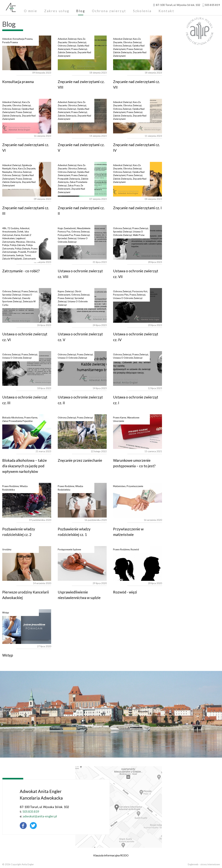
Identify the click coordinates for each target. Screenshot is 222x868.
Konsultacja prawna (27, 53)
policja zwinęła (22, 249)
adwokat (7, 39)
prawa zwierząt (79, 49)
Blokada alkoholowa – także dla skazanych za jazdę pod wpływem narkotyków (27, 432)
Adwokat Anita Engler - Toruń (11, 8)
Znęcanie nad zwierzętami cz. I (137, 208)
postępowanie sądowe (69, 549)
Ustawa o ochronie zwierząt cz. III (27, 368)
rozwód (135, 549)
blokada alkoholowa (13, 418)
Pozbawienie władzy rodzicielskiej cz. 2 (27, 500)
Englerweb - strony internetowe (204, 864)
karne (17, 235)
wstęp (6, 613)
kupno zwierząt (66, 291)
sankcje (20, 255)
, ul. (178, 5)
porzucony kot (140, 291)
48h (4, 228)
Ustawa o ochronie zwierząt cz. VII (138, 242)
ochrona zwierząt (67, 46)
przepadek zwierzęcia (69, 179)
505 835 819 (212, 5)
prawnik (22, 252)
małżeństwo (119, 486)
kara (15, 168)
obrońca (31, 242)
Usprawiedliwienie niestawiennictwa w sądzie (82, 563)
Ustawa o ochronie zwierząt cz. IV (138, 305)
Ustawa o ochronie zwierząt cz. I (138, 368)
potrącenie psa (65, 235)
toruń (28, 255)
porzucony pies (121, 295)
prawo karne (31, 418)
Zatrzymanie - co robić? (21, 271)
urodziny (7, 549)
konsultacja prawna (23, 39)
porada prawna (10, 42)
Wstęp (27, 627)
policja (6, 245)
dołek (20, 232)
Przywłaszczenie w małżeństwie (138, 500)
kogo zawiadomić (67, 228)
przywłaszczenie (135, 486)
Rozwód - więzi (138, 563)
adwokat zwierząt (67, 39)
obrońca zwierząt (77, 42)
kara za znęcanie (27, 168)
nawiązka (7, 172)
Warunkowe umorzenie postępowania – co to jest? (138, 432)
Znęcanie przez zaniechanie (82, 432)
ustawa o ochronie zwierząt (128, 298)
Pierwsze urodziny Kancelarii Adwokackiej (27, 563)
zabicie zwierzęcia (67, 52)
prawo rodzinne (10, 486)
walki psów (139, 235)
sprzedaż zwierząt (67, 238)
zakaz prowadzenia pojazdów (17, 421)
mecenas (20, 242)
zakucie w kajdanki (12, 259)
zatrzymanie (29, 259)
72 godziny (13, 228)
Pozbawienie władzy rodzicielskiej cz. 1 (82, 500)
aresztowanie (9, 232)
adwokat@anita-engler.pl (32, 816)
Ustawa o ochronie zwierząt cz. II (82, 368)
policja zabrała (17, 245)
